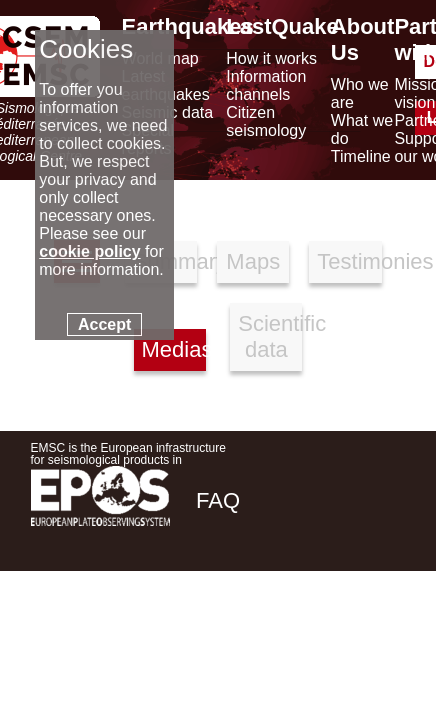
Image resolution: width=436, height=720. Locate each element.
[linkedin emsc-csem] (321, 641)
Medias (174, 349)
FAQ (218, 500)
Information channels (266, 85)
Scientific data (270, 336)
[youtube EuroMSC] (376, 641)
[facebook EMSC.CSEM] (213, 641)
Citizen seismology (266, 121)
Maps (253, 261)
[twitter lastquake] (267, 641)
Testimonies (349, 261)
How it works (271, 58)
